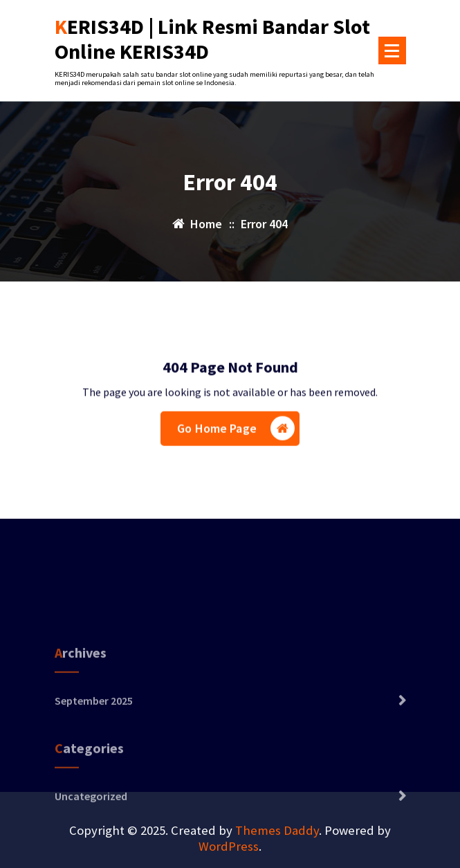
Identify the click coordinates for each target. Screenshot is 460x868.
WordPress (229, 846)
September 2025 (94, 719)
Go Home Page (236, 430)
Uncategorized (91, 815)
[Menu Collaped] (392, 50)
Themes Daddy (277, 830)
